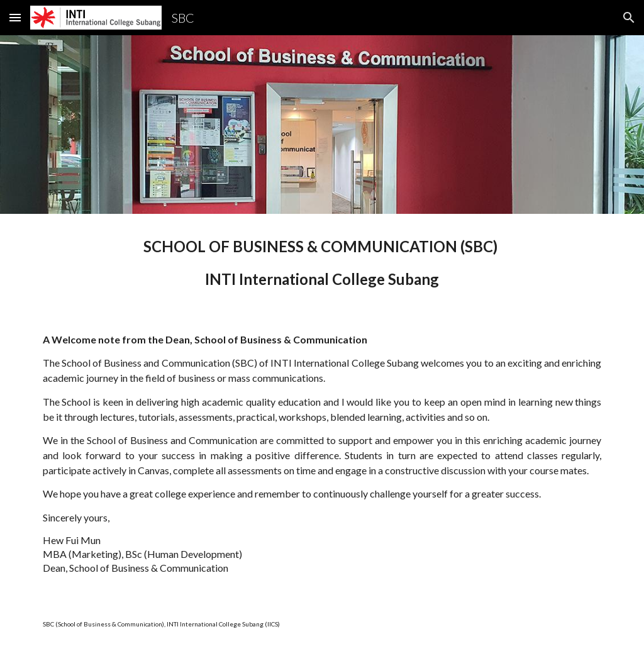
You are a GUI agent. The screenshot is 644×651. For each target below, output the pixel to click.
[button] (15, 17)
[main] (322, 263)
